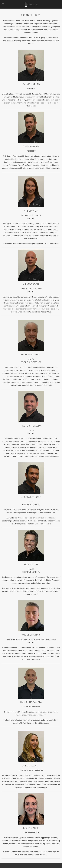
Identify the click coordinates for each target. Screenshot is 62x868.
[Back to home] (31, 4)
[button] (3, 4)
